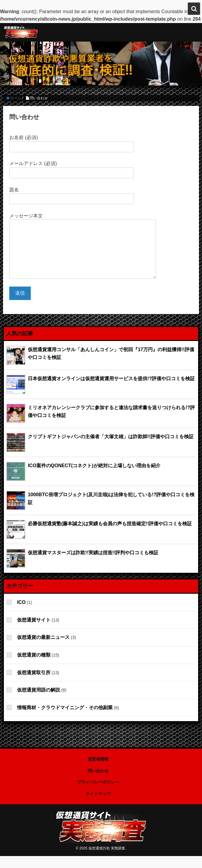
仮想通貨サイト (34, 632)
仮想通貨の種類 (34, 667)
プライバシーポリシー (98, 794)
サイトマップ (98, 806)
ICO (21, 614)
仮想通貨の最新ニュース (43, 649)
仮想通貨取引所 (34, 684)
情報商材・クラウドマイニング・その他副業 (65, 719)
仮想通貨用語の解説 (39, 702)
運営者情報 (98, 771)
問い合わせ (98, 783)
